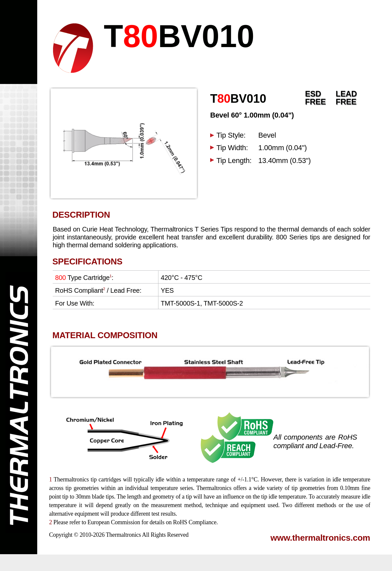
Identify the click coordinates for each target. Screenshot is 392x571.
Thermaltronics (123, 535)
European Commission (114, 522)
